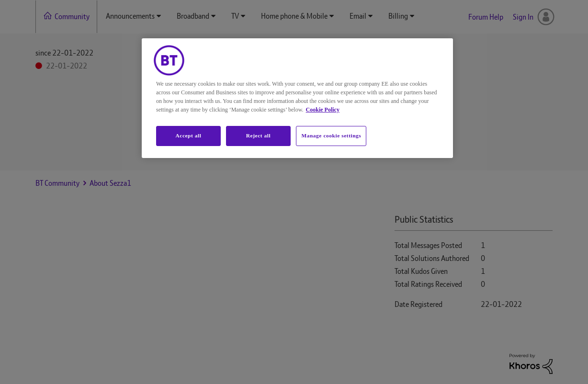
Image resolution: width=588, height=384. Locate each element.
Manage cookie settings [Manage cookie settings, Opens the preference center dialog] (331, 136)
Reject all (258, 136)
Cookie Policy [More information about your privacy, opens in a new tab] (323, 110)
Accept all (188, 136)
